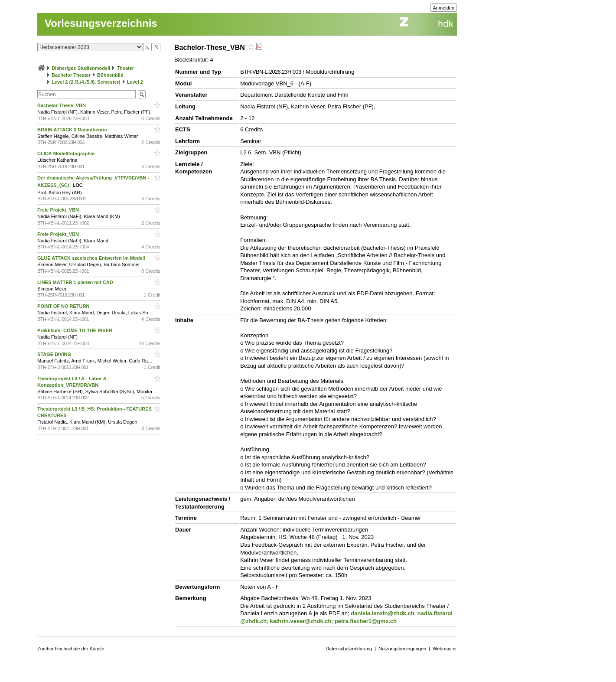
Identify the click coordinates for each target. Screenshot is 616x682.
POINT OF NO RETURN (64, 306)
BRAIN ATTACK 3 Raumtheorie (73, 130)
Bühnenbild (110, 75)
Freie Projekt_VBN (59, 210)
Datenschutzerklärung (349, 649)
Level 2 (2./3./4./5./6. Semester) (86, 82)
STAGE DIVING (55, 354)
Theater (125, 68)
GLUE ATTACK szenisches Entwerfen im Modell (92, 258)
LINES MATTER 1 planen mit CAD (76, 282)
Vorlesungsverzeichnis (101, 23)
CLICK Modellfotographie (67, 153)
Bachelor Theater (71, 75)
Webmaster (445, 649)
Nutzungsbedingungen (402, 649)
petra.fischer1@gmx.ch (366, 621)
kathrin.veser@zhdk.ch (300, 621)
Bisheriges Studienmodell (81, 68)
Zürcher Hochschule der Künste (71, 649)
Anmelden (444, 8)
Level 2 (135, 82)
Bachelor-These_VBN (62, 105)
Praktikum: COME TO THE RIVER (75, 330)
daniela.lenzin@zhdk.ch (382, 613)
